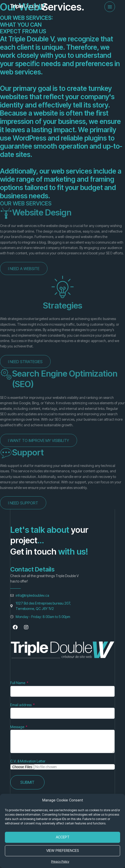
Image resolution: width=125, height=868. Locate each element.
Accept (63, 837)
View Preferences (63, 850)
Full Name (18, 683)
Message (18, 727)
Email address (21, 705)
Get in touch (33, 551)
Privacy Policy (60, 862)
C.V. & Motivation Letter (28, 761)
